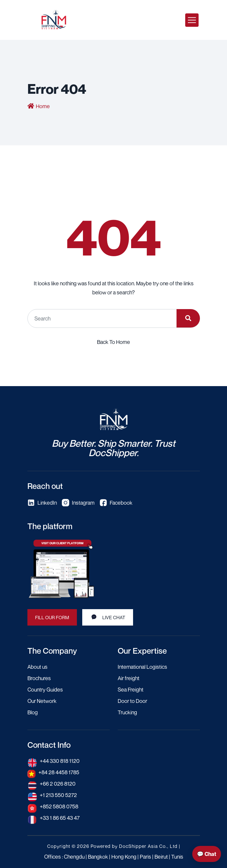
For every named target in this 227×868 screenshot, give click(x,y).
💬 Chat (207, 854)
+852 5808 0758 (59, 806)
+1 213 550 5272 (58, 795)
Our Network (42, 701)
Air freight (129, 678)
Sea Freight (131, 690)
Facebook (116, 503)
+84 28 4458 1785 (59, 772)
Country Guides (45, 690)
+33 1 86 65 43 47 (60, 818)
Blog (33, 712)
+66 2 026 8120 (58, 784)
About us (37, 667)
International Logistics (142, 667)
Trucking (127, 712)
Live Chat (108, 617)
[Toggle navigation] (192, 20)
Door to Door (132, 701)
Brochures (39, 678)
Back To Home (113, 342)
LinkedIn (42, 503)
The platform (50, 526)
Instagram (78, 503)
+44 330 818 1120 (60, 761)
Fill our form (52, 617)
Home (43, 106)
